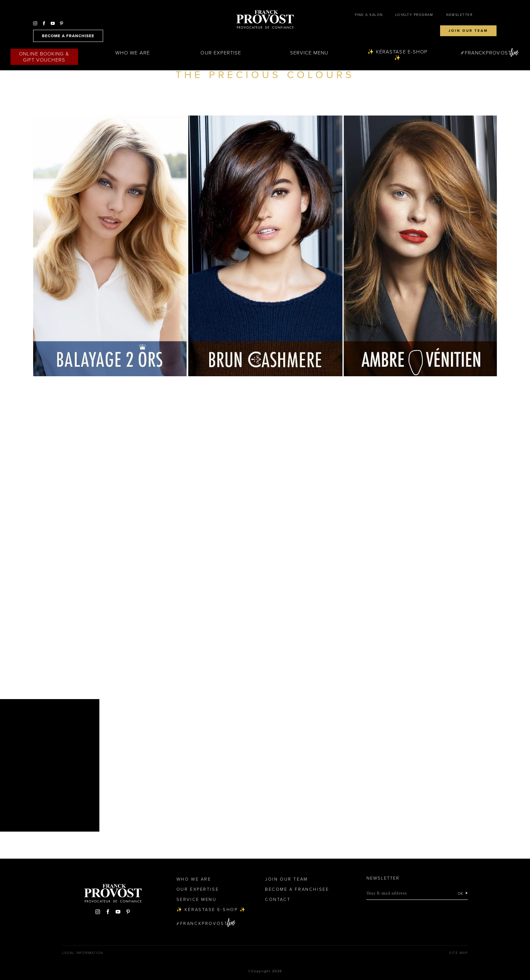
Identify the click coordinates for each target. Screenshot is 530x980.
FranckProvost (488, 53)
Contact (278, 900)
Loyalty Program (414, 15)
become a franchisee (68, 36)
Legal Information (83, 953)
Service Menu (309, 53)
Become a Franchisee (297, 889)
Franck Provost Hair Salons (265, 20)
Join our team (468, 31)
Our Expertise (221, 53)
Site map (459, 953)
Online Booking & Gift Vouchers (44, 57)
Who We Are (132, 53)
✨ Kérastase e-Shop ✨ (397, 55)
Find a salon (369, 15)
